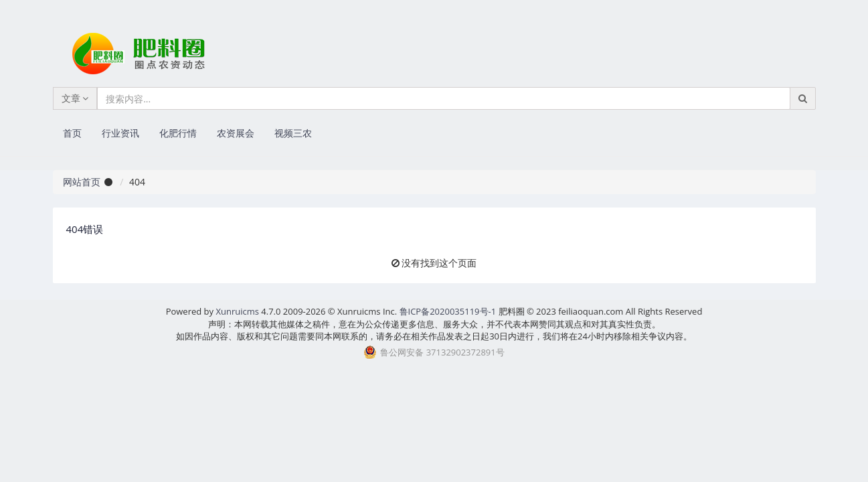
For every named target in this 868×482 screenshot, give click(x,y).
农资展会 (236, 133)
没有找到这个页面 (439, 263)
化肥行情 (178, 133)
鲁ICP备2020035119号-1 (448, 311)
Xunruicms (237, 311)
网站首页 (82, 182)
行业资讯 (120, 133)
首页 (72, 133)
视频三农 (293, 133)
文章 (75, 98)
